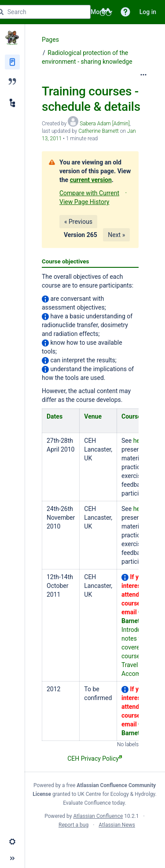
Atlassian (95, 844)
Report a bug (73, 825)
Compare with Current (89, 193)
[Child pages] (12, 103)
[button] (125, 12)
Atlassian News (117, 825)
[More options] (143, 75)
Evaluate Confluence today (94, 803)
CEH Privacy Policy (95, 759)
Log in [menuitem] (148, 12)
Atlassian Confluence (98, 816)
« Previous (78, 222)
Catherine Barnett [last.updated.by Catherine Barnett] (99, 131)
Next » (116, 235)
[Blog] (12, 81)
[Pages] (12, 62)
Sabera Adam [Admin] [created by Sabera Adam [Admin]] (105, 124)
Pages (50, 40)
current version (91, 180)
